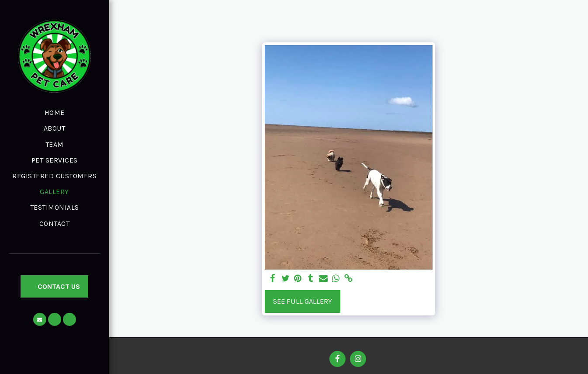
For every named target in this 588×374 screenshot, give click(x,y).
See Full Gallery (303, 301)
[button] (40, 319)
